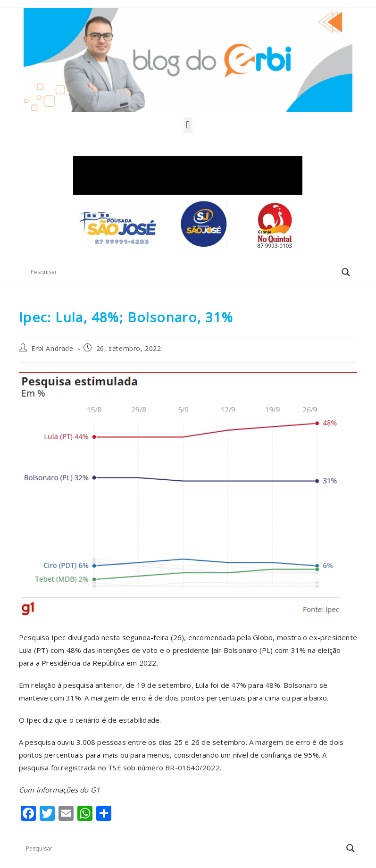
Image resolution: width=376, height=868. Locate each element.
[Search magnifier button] (346, 272)
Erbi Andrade (52, 348)
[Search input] (184, 272)
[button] (188, 125)
